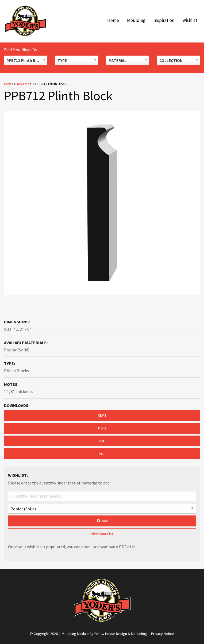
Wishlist (190, 20)
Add (102, 521)
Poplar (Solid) (17, 350)
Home (113, 20)
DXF (102, 441)
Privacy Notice (163, 634)
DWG (102, 428)
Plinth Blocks (16, 371)
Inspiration (164, 20)
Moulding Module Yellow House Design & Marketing (104, 634)
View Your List (102, 534)
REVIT (102, 415)
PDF (102, 454)
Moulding (136, 20)
